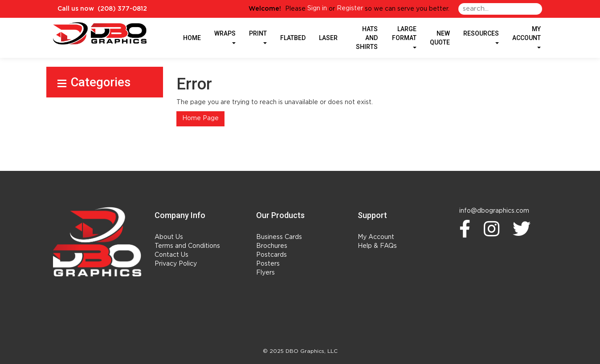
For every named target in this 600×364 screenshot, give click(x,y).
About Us (169, 237)
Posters (268, 264)
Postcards (271, 255)
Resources (481, 37)
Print (258, 37)
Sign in (317, 8)
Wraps (225, 37)
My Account (376, 237)
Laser (328, 38)
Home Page (200, 118)
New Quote (440, 38)
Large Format (404, 37)
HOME (192, 38)
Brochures (272, 246)
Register (350, 8)
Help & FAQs (377, 246)
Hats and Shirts (367, 38)
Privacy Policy (176, 264)
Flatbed (293, 38)
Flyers (265, 273)
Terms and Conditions (187, 246)
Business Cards (279, 237)
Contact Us (171, 255)
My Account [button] (527, 37)
